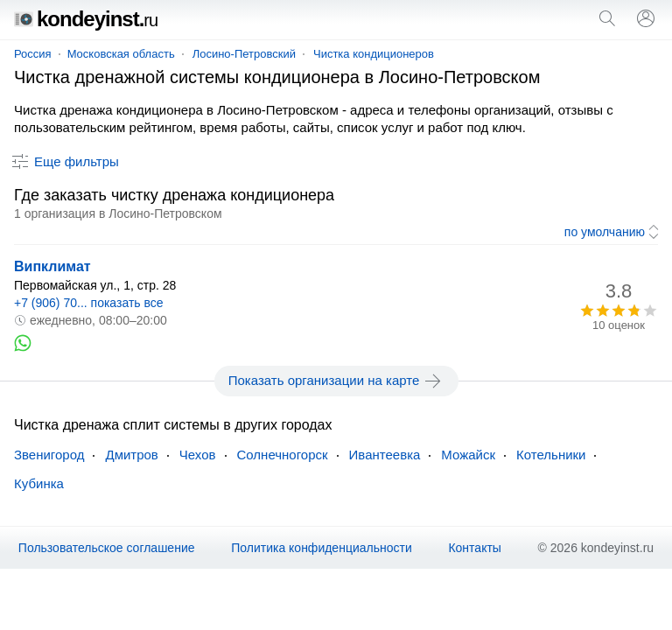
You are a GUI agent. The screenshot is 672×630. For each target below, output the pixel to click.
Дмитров (131, 455)
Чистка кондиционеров (374, 54)
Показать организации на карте (336, 381)
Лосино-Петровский (244, 54)
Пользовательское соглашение (107, 548)
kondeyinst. (86, 19)
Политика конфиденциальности (322, 548)
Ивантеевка (385, 455)
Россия (33, 54)
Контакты (474, 548)
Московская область (121, 54)
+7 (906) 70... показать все (89, 303)
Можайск (468, 455)
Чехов (198, 455)
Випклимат (52, 266)
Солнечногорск (283, 455)
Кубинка (39, 483)
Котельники (551, 455)
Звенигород (49, 455)
